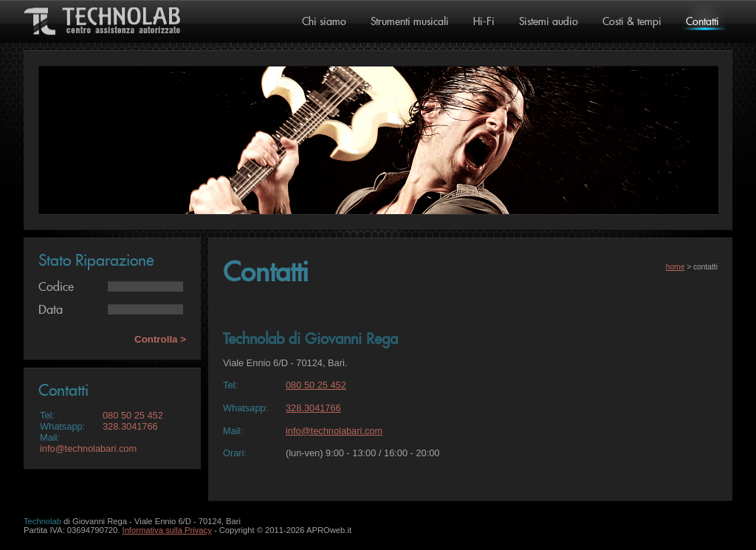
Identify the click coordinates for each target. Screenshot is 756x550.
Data (51, 310)
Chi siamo (324, 22)
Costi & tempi (632, 22)
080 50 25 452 (133, 415)
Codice (56, 287)
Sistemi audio (549, 22)
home (676, 267)
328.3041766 (130, 426)
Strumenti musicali (410, 22)
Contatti (702, 22)
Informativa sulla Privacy (167, 530)
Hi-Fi (484, 22)
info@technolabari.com (88, 448)
